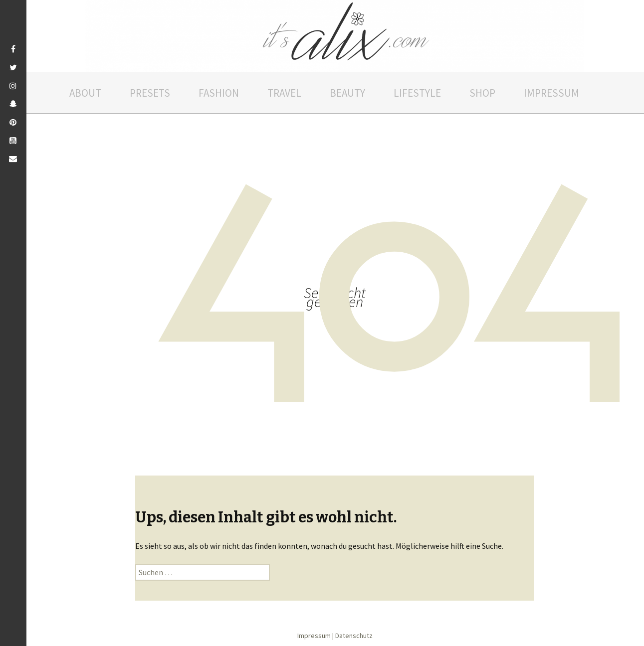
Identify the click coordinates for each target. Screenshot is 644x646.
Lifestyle (417, 93)
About (85, 93)
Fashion (219, 93)
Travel (284, 93)
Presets (150, 93)
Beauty (347, 93)
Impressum (551, 93)
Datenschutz (354, 636)
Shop (482, 93)
